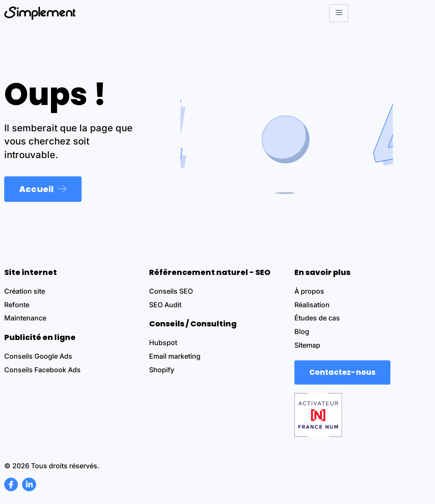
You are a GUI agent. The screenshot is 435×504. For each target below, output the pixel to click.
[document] (217, 252)
